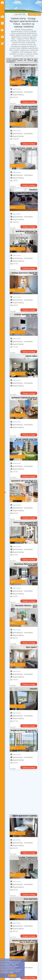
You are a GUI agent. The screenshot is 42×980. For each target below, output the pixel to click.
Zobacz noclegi (29, 102)
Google (10, 961)
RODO (12, 973)
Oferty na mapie (34, 14)
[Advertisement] (21, 793)
